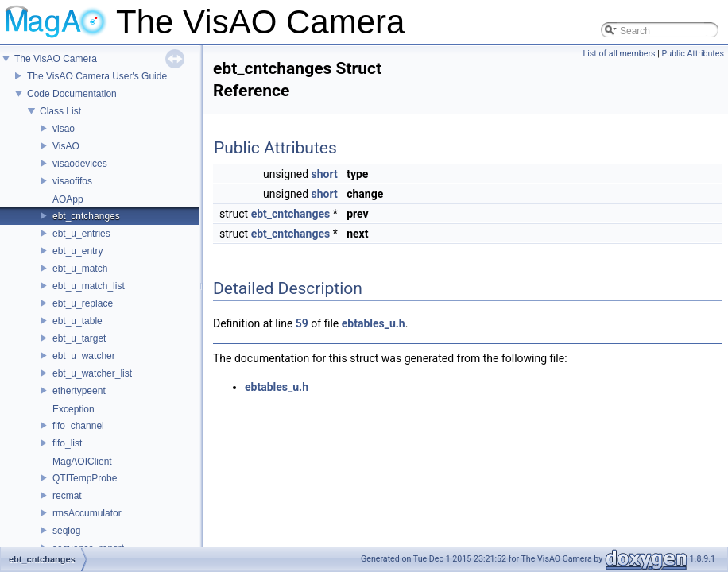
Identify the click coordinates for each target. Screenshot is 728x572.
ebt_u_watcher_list (92, 373)
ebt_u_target (79, 338)
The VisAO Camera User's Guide (97, 76)
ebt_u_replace (83, 303)
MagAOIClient (82, 462)
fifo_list (67, 443)
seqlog (66, 531)
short (325, 174)
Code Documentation (72, 94)
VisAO (66, 146)
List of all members (619, 54)
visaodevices (80, 164)
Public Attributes (693, 54)
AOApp (68, 199)
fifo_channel (78, 426)
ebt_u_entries (81, 234)
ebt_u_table (77, 321)
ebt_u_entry (77, 251)
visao (64, 129)
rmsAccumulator (87, 513)
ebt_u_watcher (84, 356)
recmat (67, 496)
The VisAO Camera (56, 59)
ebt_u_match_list (89, 286)
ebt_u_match (80, 269)
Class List (60, 111)
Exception (74, 409)
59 (302, 323)
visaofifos (72, 181)
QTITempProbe (85, 478)
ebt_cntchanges (86, 216)
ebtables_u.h (374, 323)
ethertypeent (79, 391)
